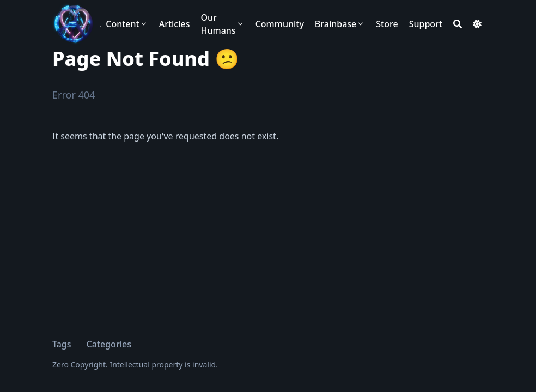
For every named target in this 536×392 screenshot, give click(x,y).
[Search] (458, 24)
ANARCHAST (101, 24)
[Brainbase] (340, 24)
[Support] (426, 24)
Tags (62, 344)
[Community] (280, 24)
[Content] (127, 24)
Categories (109, 344)
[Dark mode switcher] (477, 24)
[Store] (387, 24)
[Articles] (175, 24)
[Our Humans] (223, 24)
